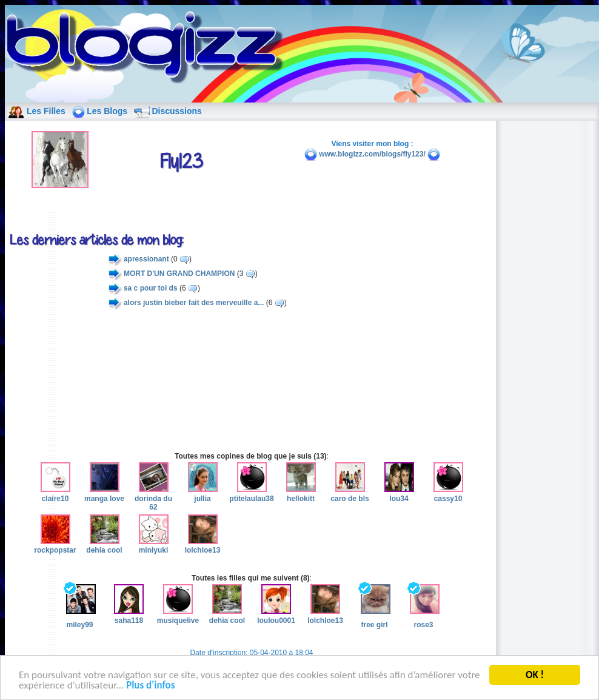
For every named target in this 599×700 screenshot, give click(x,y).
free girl (374, 606)
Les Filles (46, 111)
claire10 (55, 494)
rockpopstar (55, 546)
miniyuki (154, 546)
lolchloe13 (203, 546)
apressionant (146, 259)
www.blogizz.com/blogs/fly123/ (372, 154)
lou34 (399, 494)
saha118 (129, 616)
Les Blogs (107, 111)
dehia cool (104, 546)
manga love (104, 494)
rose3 (423, 606)
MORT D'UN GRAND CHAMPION (179, 274)
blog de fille (148, 49)
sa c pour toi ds (151, 288)
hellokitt (301, 494)
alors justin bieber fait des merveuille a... (194, 303)
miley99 (80, 606)
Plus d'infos (150, 687)
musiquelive (178, 616)
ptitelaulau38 (251, 494)
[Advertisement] (252, 380)
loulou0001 (276, 616)
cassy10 (448, 494)
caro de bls (350, 494)
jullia (203, 494)
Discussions (176, 111)
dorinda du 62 (153, 498)
